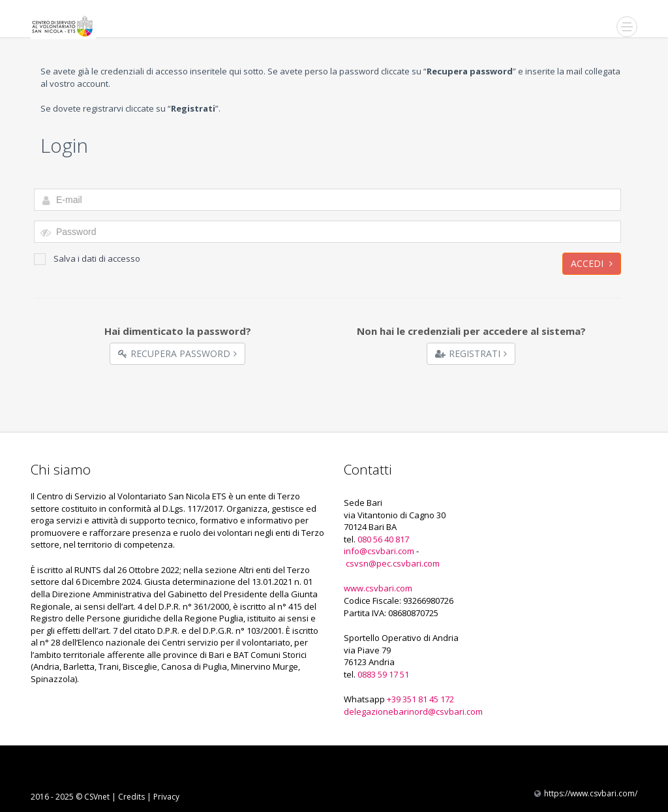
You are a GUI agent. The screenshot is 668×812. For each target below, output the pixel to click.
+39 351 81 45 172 (420, 699)
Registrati (471, 353)
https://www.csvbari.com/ (591, 793)
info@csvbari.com (379, 551)
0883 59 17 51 (383, 674)
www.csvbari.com (378, 588)
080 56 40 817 (383, 539)
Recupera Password (177, 353)
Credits (131, 797)
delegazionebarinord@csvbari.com (413, 711)
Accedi (592, 263)
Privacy (166, 797)
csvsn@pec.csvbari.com (393, 563)
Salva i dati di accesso (87, 259)
